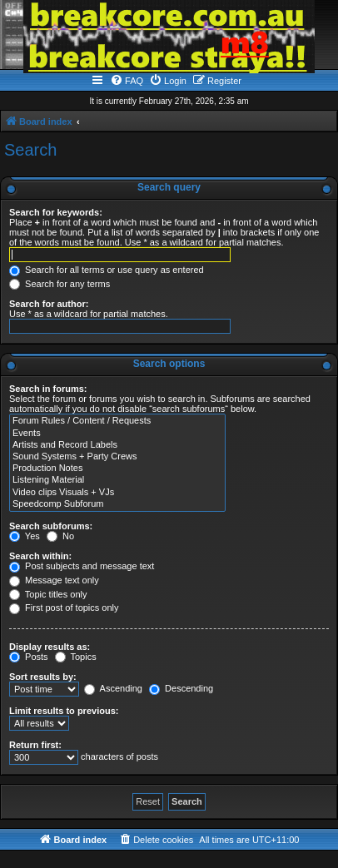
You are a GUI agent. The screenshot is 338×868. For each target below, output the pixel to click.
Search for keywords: (56, 212)
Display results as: (50, 647)
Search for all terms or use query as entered (107, 270)
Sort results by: (43, 677)
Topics (76, 657)
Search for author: (49, 304)
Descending (181, 688)
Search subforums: (51, 526)
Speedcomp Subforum (117, 504)
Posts (29, 657)
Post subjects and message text (82, 566)
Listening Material (117, 480)
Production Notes (117, 469)
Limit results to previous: (64, 711)
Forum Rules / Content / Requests (117, 421)
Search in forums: (48, 389)
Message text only (54, 580)
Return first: (35, 745)
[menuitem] (127, 81)
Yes (25, 536)
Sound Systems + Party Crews (117, 457)
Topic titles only (48, 594)
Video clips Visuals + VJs (117, 493)
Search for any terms (60, 284)
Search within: (40, 556)
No (60, 536)
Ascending (113, 688)
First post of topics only (64, 608)
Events (117, 434)
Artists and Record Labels (117, 445)
